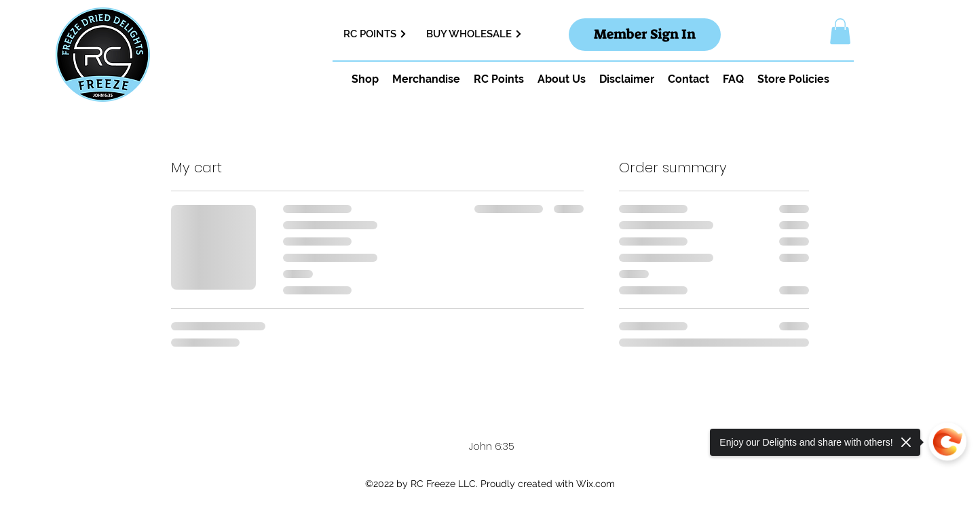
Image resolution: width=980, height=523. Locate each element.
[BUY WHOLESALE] (483, 34)
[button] (840, 31)
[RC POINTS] (380, 34)
